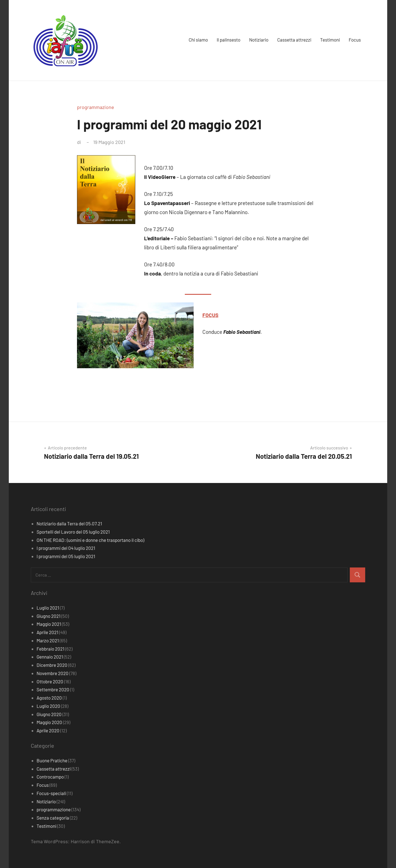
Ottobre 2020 (50, 681)
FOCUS (210, 315)
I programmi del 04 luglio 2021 (66, 548)
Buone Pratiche (52, 760)
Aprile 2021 (47, 632)
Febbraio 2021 (50, 649)
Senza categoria (53, 818)
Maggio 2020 (49, 722)
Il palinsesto (229, 40)
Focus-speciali (51, 793)
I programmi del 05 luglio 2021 (66, 556)
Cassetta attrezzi (294, 40)
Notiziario (259, 40)
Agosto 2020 (49, 698)
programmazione (96, 107)
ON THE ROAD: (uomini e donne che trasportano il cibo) (90, 540)
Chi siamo (198, 40)
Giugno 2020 (49, 714)
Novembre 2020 (53, 673)
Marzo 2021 (48, 640)
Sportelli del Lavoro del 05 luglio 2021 (73, 532)
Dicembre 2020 (52, 665)
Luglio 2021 (48, 608)
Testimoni (330, 40)
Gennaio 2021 (50, 657)
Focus (355, 40)
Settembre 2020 (53, 689)
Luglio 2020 (48, 706)
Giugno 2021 (49, 616)
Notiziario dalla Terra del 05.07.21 (69, 523)
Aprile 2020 (48, 730)
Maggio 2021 (49, 624)
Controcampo (50, 777)
